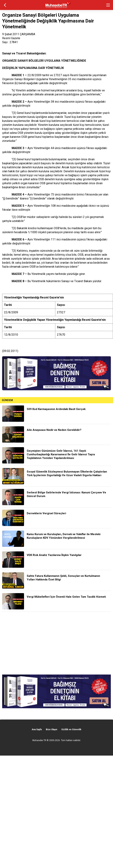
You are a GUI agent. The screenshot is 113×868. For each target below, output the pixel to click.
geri (5, 5)
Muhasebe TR (39, 740)
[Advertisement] (56, 643)
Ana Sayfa (37, 729)
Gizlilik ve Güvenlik (71, 729)
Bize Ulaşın (51, 729)
